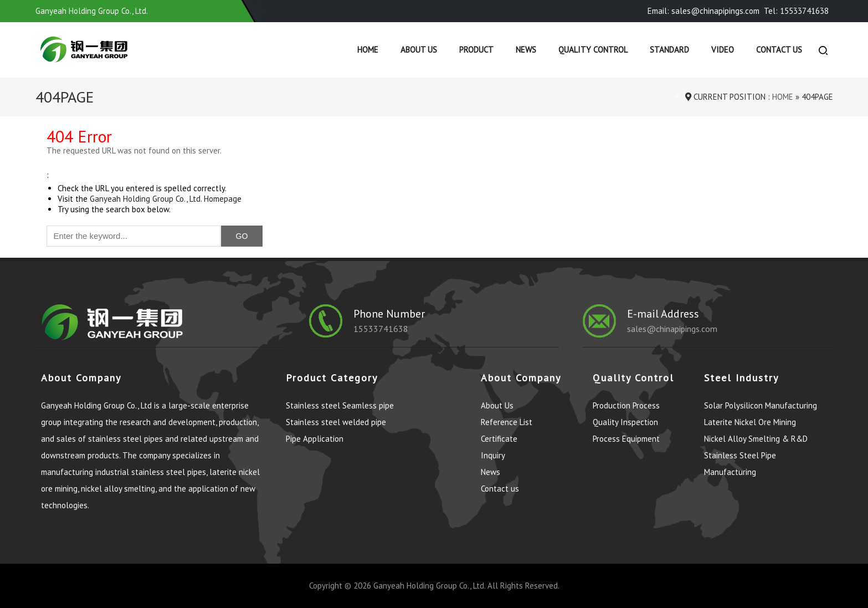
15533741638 (381, 329)
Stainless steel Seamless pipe (340, 405)
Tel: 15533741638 (796, 11)
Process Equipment (626, 439)
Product (476, 50)
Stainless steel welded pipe (336, 422)
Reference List (507, 422)
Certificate (499, 439)
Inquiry (493, 455)
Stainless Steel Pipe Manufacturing (740, 464)
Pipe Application (315, 439)
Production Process (626, 405)
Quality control (593, 50)
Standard (669, 50)
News (526, 50)
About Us (419, 50)
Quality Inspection (625, 422)
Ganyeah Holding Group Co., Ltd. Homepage (166, 199)
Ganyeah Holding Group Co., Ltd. (429, 586)
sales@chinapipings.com (672, 329)
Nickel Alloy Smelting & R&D (756, 439)
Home (368, 50)
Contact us (779, 50)
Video (723, 50)
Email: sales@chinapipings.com (703, 11)
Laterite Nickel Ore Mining (750, 422)
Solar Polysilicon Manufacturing (761, 405)
